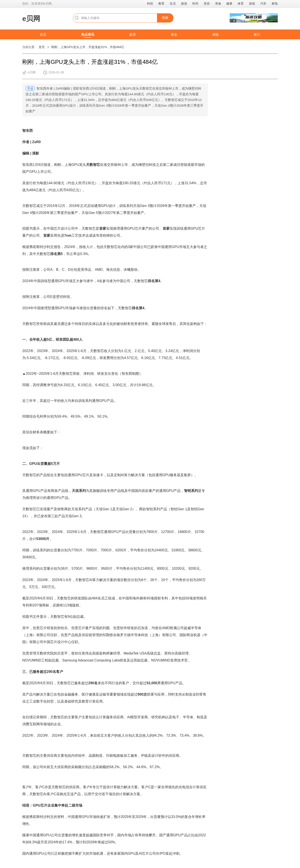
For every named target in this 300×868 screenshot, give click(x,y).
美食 (218, 3)
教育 (161, 3)
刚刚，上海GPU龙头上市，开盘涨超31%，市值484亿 (88, 47)
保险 (216, 34)
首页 (43, 34)
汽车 (263, 3)
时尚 (195, 3)
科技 (150, 3)
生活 (173, 3)
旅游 (184, 3)
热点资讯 (88, 34)
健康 (229, 3)
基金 (174, 34)
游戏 (252, 3)
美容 (207, 3)
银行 (257, 34)
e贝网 (31, 19)
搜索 (165, 18)
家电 (275, 3)
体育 (241, 3)
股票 (133, 34)
